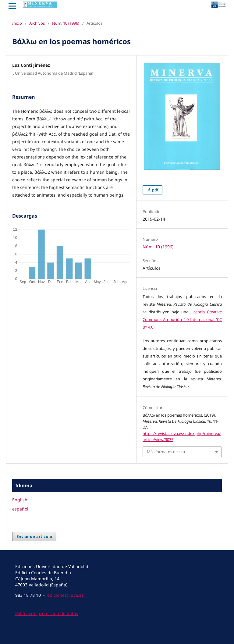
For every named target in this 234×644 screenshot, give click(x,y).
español (20, 509)
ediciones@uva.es (66, 595)
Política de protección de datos (47, 613)
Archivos (37, 23)
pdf (155, 190)
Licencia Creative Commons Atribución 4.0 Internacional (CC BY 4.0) (182, 319)
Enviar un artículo (34, 536)
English (20, 500)
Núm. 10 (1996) (66, 23)
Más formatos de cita (166, 452)
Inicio (17, 23)
